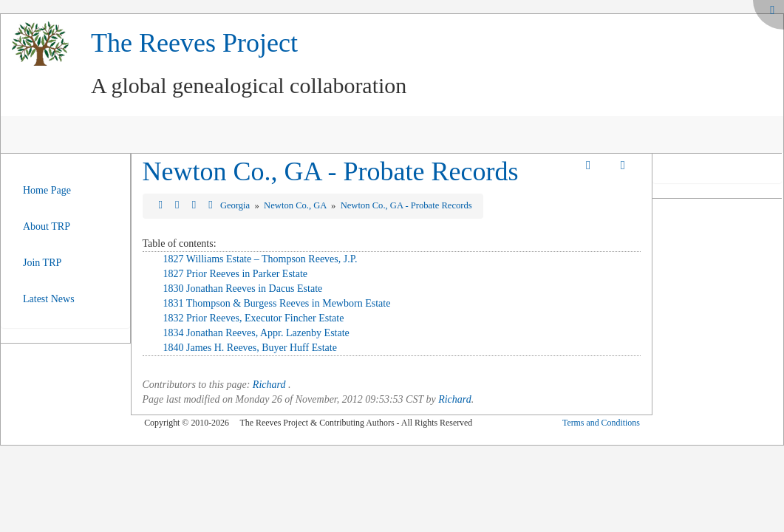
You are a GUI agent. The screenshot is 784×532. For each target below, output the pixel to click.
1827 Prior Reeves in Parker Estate (236, 274)
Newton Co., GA (296, 205)
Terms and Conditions (601, 423)
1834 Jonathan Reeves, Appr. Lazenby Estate (256, 333)
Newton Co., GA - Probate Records (331, 171)
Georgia (236, 205)
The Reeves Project (194, 43)
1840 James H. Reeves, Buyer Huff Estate (250, 348)
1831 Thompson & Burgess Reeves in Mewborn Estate (277, 303)
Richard (269, 385)
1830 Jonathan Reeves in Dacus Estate (243, 289)
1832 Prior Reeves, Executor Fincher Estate (254, 318)
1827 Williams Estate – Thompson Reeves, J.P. (260, 259)
